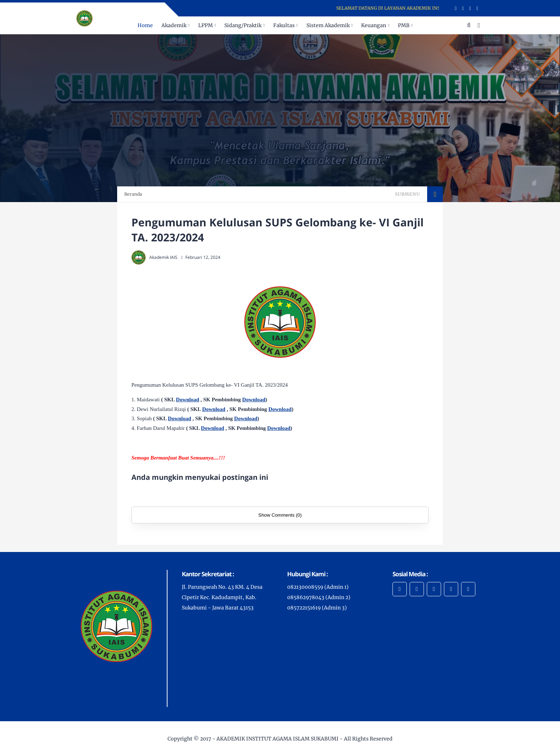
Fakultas (284, 25)
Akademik (174, 25)
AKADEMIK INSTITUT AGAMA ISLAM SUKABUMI (277, 739)
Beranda (133, 194)
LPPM (206, 25)
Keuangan (374, 25)
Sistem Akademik (328, 25)
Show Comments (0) (280, 515)
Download (188, 400)
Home (145, 25)
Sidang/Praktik (243, 25)
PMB (404, 25)
